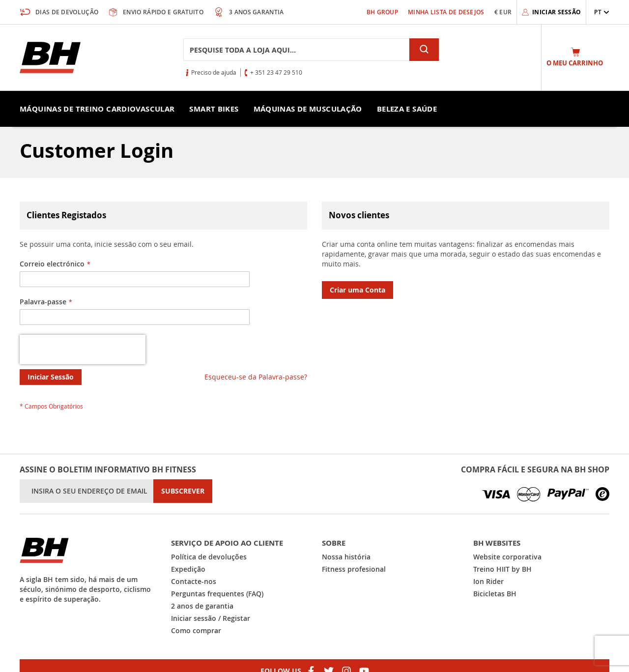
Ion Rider (488, 581)
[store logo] (50, 58)
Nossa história (346, 557)
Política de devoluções (209, 557)
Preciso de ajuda (214, 72)
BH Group (382, 12)
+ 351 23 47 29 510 (276, 72)
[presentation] (83, 350)
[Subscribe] (183, 491)
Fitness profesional (354, 569)
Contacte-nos (194, 581)
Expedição (188, 569)
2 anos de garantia (202, 606)
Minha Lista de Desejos (446, 12)
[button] (602, 12)
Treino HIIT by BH (502, 569)
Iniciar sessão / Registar (211, 618)
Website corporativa (507, 557)
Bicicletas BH (495, 594)
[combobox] (296, 50)
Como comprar (196, 630)
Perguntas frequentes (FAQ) (217, 594)
